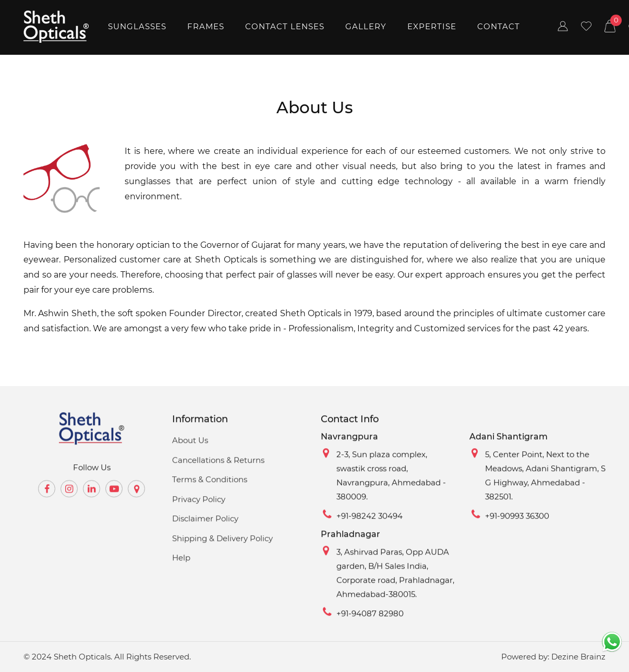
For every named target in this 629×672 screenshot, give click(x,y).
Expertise (432, 26)
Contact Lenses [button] (285, 26)
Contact (499, 26)
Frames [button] (206, 26)
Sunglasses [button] (137, 26)
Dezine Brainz (578, 657)
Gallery (366, 26)
